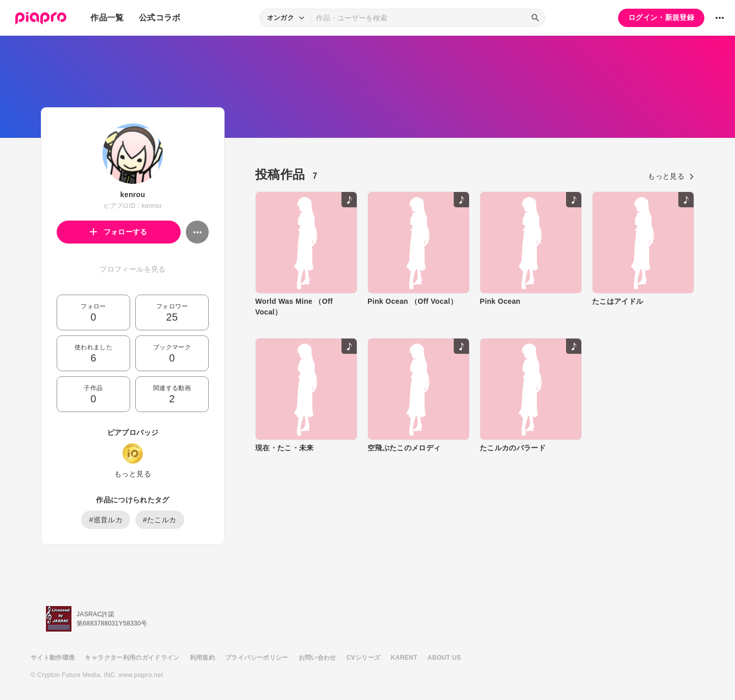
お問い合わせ (317, 658)
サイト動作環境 (53, 658)
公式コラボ (160, 18)
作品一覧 (107, 18)
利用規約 (202, 658)
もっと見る (133, 474)
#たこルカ (160, 520)
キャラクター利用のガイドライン (132, 658)
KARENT (404, 658)
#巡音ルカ (106, 520)
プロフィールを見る (132, 269)
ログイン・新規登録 (661, 17)
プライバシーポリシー (257, 658)
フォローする (119, 232)
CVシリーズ (364, 658)
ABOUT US (444, 658)
